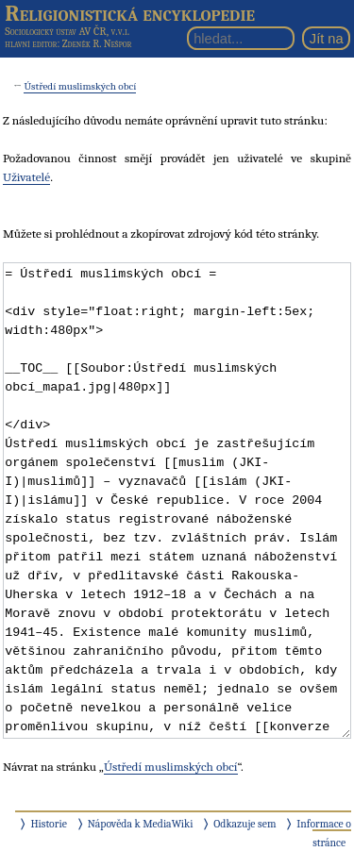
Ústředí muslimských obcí (80, 86)
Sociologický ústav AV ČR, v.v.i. (67, 31)
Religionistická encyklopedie (130, 13)
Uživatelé (26, 177)
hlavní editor (31, 44)
